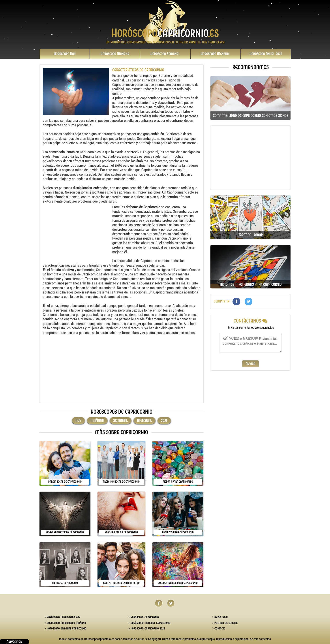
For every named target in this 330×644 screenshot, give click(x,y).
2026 (266, 54)
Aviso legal (220, 617)
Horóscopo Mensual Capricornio (150, 623)
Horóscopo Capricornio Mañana (65, 623)
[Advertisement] (77, 232)
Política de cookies (225, 623)
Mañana (115, 54)
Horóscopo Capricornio (144, 617)
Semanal (165, 54)
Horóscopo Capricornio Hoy (63, 617)
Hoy (65, 54)
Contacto (219, 628)
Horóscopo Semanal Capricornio (66, 628)
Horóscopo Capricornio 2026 (147, 628)
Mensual (216, 54)
